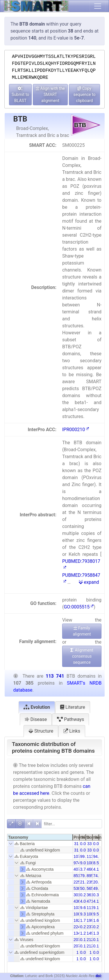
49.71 (98, 888)
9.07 (84, 863)
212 (90, 940)
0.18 (97, 940)
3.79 (84, 869)
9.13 (97, 908)
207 (77, 940)
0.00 (84, 952)
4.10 (97, 869)
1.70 (84, 920)
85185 (79, 876)
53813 (79, 888)
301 (77, 895)
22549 (79, 882)
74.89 (98, 876)
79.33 (85, 876)
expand (89, 582)
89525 (92, 876)
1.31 (97, 933)
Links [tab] (72, 731)
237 (90, 927)
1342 (78, 933)
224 (77, 927)
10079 (79, 914)
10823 (92, 914)
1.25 (84, 933)
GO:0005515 (79, 607)
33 (90, 844)
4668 (91, 869)
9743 (78, 863)
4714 (91, 901)
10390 (79, 908)
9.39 (84, 914)
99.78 (85, 856)
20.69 (98, 882)
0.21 (84, 927)
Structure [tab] (41, 731)
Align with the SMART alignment (50, 94)
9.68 (84, 908)
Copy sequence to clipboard (84, 94)
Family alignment (82, 631)
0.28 (84, 895)
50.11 (85, 888)
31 (76, 844)
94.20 (98, 856)
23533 (92, 882)
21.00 (85, 882)
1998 (91, 920)
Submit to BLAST (20, 95)
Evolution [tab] (37, 707)
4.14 (97, 901)
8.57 (97, 863)
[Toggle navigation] (98, 6)
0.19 (84, 940)
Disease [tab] (36, 719)
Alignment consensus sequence (82, 656)
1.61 (97, 920)
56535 (92, 888)
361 (90, 895)
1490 (91, 933)
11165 (92, 908)
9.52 (97, 914)
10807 (92, 863)
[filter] (72, 824)
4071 (78, 869)
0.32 (97, 895)
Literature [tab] (73, 707)
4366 (78, 901)
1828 (78, 920)
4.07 (84, 901)
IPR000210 (76, 430)
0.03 (84, 844)
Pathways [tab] (70, 719)
